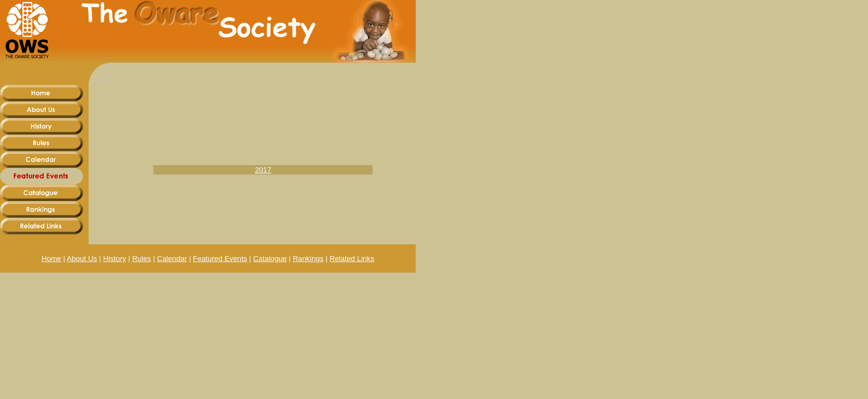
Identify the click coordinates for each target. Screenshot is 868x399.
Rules (142, 259)
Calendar (172, 259)
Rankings (308, 259)
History (114, 259)
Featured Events (220, 259)
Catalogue (270, 259)
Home (51, 259)
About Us (82, 259)
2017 (263, 170)
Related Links (352, 259)
